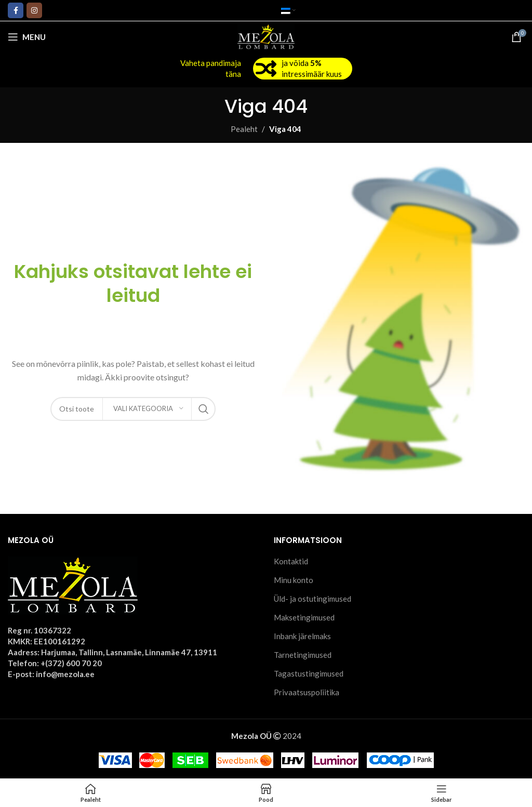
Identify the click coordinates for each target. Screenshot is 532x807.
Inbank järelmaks (302, 636)
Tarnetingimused (303, 655)
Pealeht (244, 129)
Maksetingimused (304, 617)
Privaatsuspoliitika (307, 692)
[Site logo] (266, 36)
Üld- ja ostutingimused (312, 599)
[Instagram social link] (34, 10)
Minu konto (294, 580)
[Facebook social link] (16, 10)
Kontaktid (291, 561)
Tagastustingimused (309, 673)
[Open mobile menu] (27, 37)
